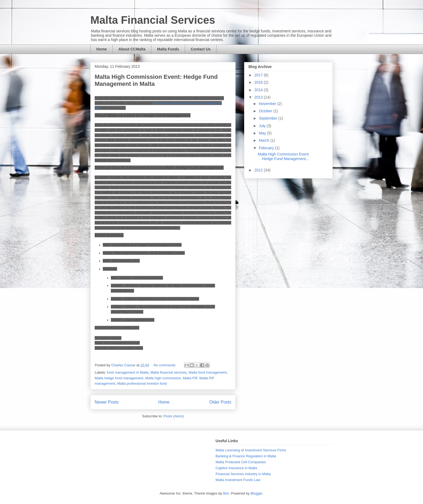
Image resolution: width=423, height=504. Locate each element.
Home (102, 49)
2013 (259, 97)
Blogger (257, 493)
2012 (259, 170)
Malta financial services (169, 372)
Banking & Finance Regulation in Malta (246, 456)
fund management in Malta (128, 372)
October (266, 111)
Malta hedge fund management (119, 378)
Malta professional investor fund (142, 383)
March (265, 140)
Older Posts (220, 402)
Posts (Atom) (174, 416)
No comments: (165, 365)
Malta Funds (168, 49)
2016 (259, 82)
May (263, 133)
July (263, 126)
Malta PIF (190, 378)
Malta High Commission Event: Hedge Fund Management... (284, 156)
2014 (259, 90)
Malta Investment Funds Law (238, 480)
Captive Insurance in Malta (236, 468)
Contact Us (201, 49)
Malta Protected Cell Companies (241, 462)
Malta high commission (163, 378)
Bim (226, 493)
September (268, 118)
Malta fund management (207, 372)
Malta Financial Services (153, 20)
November (268, 104)
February (267, 148)
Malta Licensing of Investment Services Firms (251, 450)
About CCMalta (132, 49)
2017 (259, 75)
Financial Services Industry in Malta (243, 474)
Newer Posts (107, 402)
